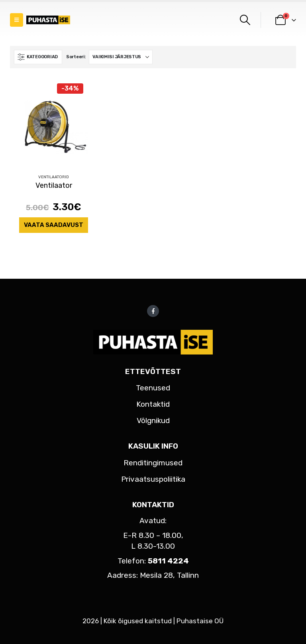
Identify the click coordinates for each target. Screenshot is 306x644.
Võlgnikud (153, 420)
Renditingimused (153, 463)
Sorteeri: (76, 57)
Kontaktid (153, 404)
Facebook (153, 311)
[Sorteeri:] (121, 57)
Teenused (153, 388)
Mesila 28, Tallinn (169, 575)
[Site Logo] (48, 20)
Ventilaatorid (54, 177)
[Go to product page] (54, 124)
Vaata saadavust (54, 225)
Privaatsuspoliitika (153, 479)
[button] (17, 20)
